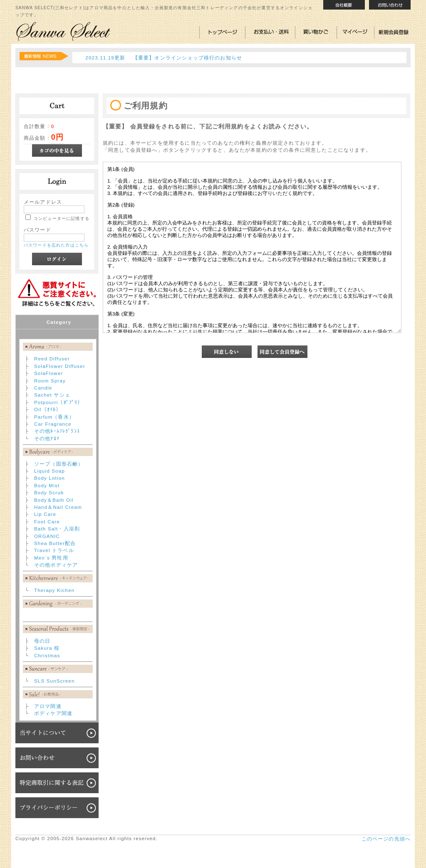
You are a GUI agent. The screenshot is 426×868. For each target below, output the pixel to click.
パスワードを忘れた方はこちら (56, 245)
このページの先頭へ (386, 839)
